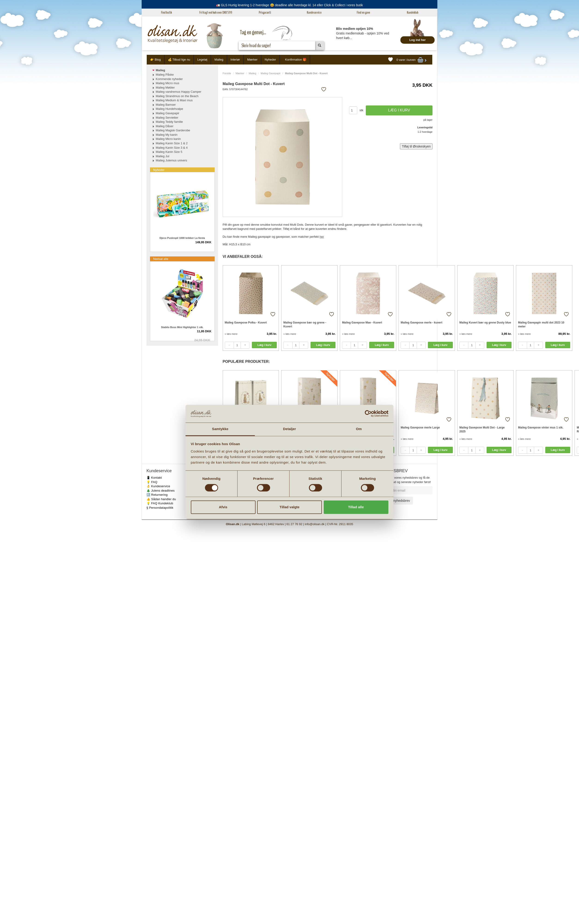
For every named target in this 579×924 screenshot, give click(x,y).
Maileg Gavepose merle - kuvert (421, 323)
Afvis (223, 507)
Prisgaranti (265, 12)
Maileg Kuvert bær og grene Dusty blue (485, 323)
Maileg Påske (165, 75)
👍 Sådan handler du (161, 499)
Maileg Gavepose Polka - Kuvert (246, 323)
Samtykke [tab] (220, 429)
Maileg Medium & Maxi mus (174, 100)
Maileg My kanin (167, 135)
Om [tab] (359, 429)
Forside (227, 73)
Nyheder (270, 60)
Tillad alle (356, 507)
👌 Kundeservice (158, 486)
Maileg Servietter (167, 118)
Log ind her (418, 40)
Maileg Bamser (166, 105)
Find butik (166, 12)
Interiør (235, 60)
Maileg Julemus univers (171, 160)
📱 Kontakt (154, 478)
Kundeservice (314, 12)
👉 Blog (155, 60)
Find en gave (363, 12)
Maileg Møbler (165, 88)
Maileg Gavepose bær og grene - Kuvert (305, 325)
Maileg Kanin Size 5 (169, 152)
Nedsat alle (161, 259)
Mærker (252, 60)
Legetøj (202, 60)
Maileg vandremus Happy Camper (178, 92)
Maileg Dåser (165, 126)
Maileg (219, 60)
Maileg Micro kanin (168, 139)
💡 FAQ (152, 482)
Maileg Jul (163, 156)
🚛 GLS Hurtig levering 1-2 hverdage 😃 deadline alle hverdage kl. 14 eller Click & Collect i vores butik (289, 5)
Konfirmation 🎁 (296, 60)
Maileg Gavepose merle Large (420, 428)
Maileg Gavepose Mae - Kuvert (362, 323)
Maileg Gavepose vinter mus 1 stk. (541, 428)
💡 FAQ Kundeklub (160, 503)
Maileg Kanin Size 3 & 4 (172, 148)
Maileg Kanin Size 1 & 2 (172, 143)
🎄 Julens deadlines (161, 491)
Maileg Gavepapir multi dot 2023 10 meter (541, 325)
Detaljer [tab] (289, 429)
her (322, 237)
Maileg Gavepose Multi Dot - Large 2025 (482, 430)
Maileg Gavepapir (271, 73)
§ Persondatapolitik (160, 508)
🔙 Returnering (157, 495)
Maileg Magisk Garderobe (173, 130)
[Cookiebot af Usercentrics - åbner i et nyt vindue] (368, 414)
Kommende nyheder (169, 79)
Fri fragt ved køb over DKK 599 (216, 12)
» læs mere (231, 334)
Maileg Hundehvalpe (169, 109)
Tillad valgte (289, 507)
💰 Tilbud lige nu (179, 60)
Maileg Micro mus (168, 83)
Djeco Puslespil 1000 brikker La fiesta (182, 238)
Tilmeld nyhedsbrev (396, 501)
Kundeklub (413, 12)
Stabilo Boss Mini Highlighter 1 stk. (182, 327)
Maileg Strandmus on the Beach (177, 96)
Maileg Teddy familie (169, 122)
